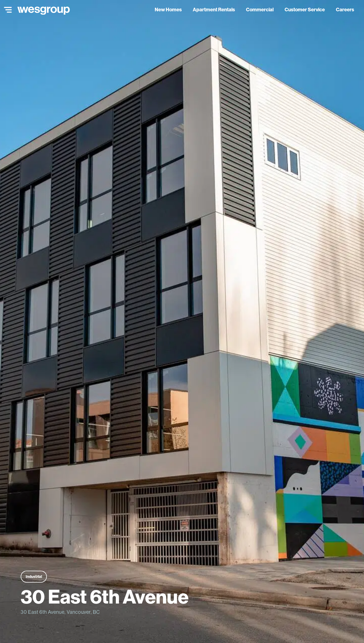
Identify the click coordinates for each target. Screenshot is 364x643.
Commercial (260, 10)
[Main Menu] (7, 10)
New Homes (168, 10)
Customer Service (305, 10)
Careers (345, 10)
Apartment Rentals (214, 10)
